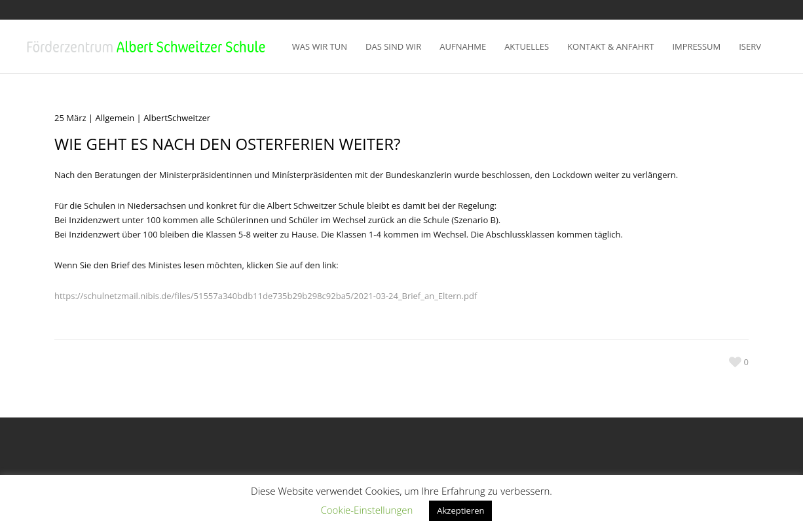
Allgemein (115, 118)
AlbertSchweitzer (177, 118)
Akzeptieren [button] (460, 510)
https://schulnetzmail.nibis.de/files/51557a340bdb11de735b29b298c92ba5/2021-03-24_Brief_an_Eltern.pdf (266, 296)
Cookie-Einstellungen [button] (367, 510)
